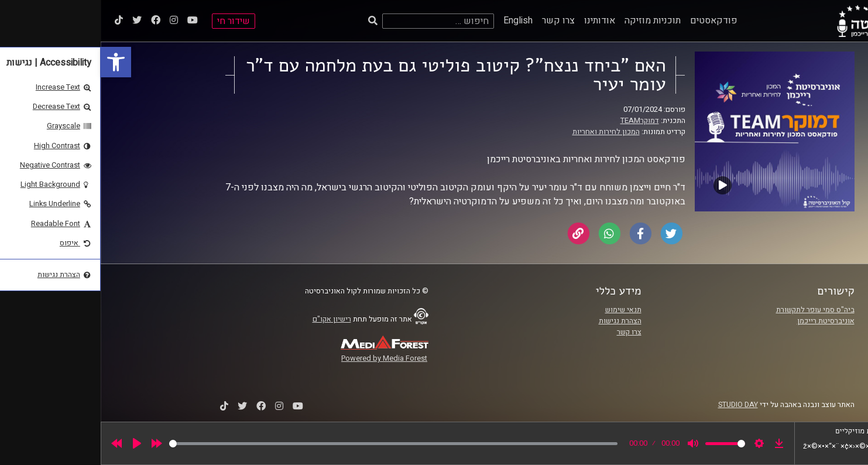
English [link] (417, 20)
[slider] (293, 444)
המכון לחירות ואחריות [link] (505, 132)
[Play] (36, 443)
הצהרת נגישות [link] (519, 321)
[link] (15, 62)
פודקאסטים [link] (613, 20)
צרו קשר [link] (458, 20)
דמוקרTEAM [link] (539, 121)
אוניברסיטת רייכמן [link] (725, 321)
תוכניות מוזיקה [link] (552, 20)
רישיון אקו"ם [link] (231, 319)
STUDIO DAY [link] (637, 405)
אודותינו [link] (499, 20)
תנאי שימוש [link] (523, 310)
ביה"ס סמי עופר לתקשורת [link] (715, 310)
